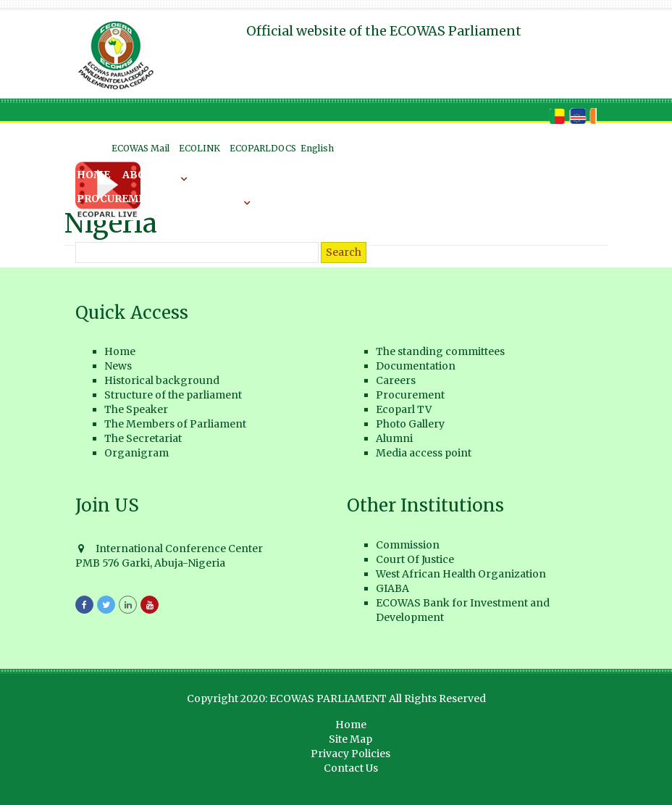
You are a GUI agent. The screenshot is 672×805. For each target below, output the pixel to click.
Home (93, 175)
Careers (476, 175)
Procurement (118, 199)
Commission (408, 545)
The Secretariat (143, 438)
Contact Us (351, 768)
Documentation (391, 175)
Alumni (394, 438)
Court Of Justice (415, 559)
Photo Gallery (410, 424)
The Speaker (136, 409)
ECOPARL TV (206, 199)
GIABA (392, 588)
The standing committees (440, 351)
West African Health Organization (461, 574)
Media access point (424, 453)
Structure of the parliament (173, 395)
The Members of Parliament (175, 424)
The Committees (281, 175)
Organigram (136, 453)
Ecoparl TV (404, 409)
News (204, 175)
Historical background (162, 380)
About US (149, 175)
